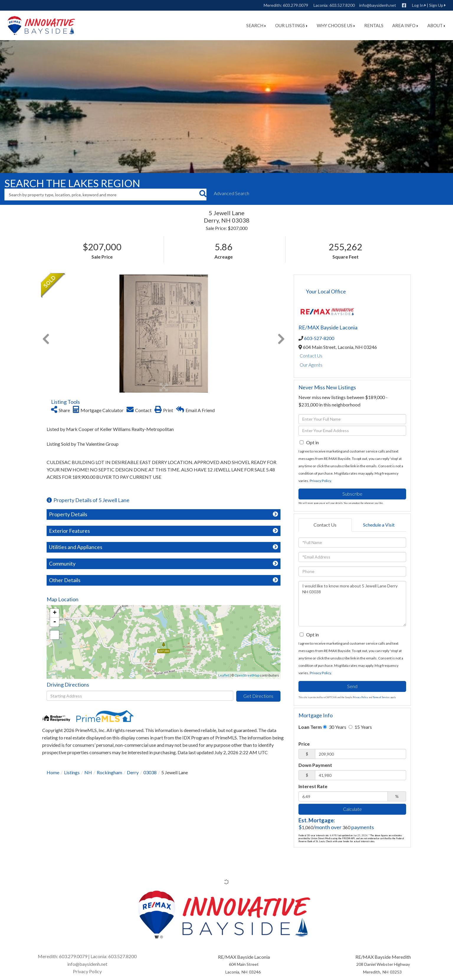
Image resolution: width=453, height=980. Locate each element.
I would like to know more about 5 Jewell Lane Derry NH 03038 (352, 604)
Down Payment (315, 765)
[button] (203, 195)
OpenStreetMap (247, 675)
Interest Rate (313, 786)
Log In (418, 5)
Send (352, 686)
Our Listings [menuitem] (291, 25)
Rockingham (109, 772)
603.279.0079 (296, 5)
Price (304, 744)
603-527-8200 (319, 338)
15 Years (360, 727)
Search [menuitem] (256, 25)
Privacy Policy (320, 481)
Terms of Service (381, 697)
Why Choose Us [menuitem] (336, 25)
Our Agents (311, 365)
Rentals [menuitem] (374, 25)
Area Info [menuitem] (405, 25)
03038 (150, 772)
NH (88, 772)
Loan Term (310, 727)
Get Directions (258, 696)
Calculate (352, 809)
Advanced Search (232, 193)
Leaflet (224, 675)
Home (53, 772)
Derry (133, 772)
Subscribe (352, 494)
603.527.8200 (342, 5)
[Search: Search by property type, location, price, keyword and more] (102, 195)
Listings (72, 772)
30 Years (335, 727)
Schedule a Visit (379, 525)
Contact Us (311, 356)
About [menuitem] (436, 25)
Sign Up (436, 5)
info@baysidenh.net (378, 5)
